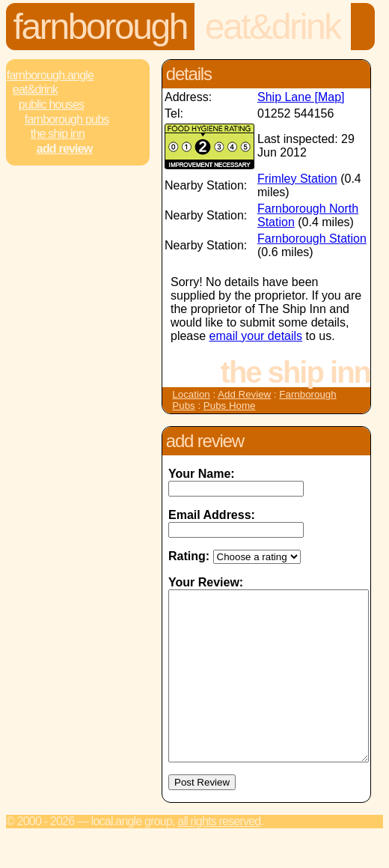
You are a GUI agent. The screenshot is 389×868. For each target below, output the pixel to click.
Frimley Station (297, 179)
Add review (65, 149)
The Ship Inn (58, 134)
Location (191, 394)
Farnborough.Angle (50, 75)
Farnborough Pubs (67, 119)
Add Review (244, 394)
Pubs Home (230, 406)
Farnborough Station (312, 239)
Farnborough (100, 27)
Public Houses (51, 104)
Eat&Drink (273, 27)
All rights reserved (219, 855)
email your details (256, 336)
